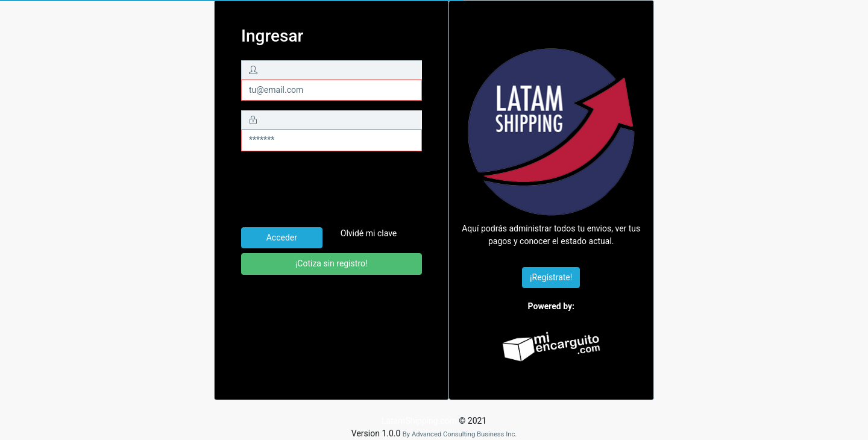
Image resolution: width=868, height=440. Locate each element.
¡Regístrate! (551, 277)
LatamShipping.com (419, 421)
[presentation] (333, 189)
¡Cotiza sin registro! (332, 263)
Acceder (282, 237)
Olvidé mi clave (369, 233)
